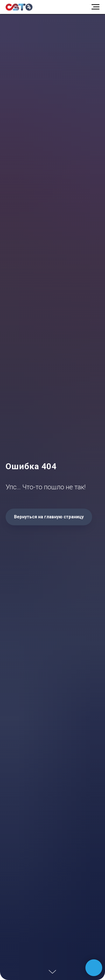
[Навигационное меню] (95, 7)
